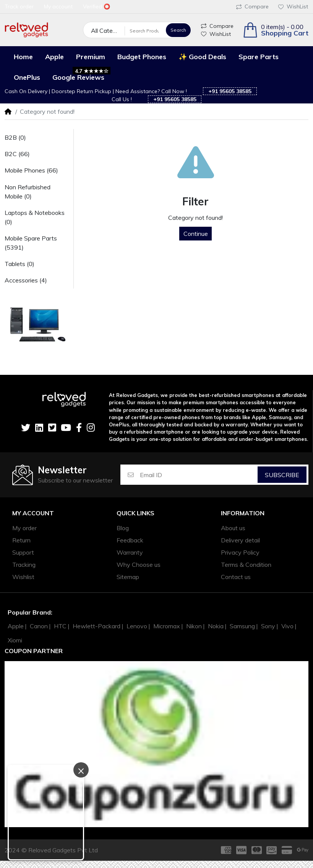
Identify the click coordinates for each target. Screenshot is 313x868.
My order (24, 528)
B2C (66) (17, 154)
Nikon (194, 626)
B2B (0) (15, 137)
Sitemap (128, 577)
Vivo (287, 626)
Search (178, 30)
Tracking (24, 565)
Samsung (242, 626)
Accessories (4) (26, 280)
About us (233, 528)
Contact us (236, 577)
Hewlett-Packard (96, 626)
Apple (16, 626)
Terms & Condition (246, 565)
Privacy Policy (240, 552)
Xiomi (15, 640)
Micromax (167, 626)
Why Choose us (139, 565)
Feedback (130, 540)
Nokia (216, 626)
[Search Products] (144, 31)
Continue (196, 234)
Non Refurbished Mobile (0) (28, 192)
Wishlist (23, 577)
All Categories (108, 31)
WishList (293, 6)
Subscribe (282, 475)
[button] (276, 30)
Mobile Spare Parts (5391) (31, 243)
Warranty (130, 552)
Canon (39, 626)
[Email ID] (198, 475)
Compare (252, 6)
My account (33, 513)
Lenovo (137, 626)
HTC (60, 626)
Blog (123, 528)
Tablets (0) (19, 264)
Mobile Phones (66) (31, 170)
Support (23, 552)
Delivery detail (240, 540)
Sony (268, 626)
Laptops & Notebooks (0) (35, 217)
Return (21, 540)
